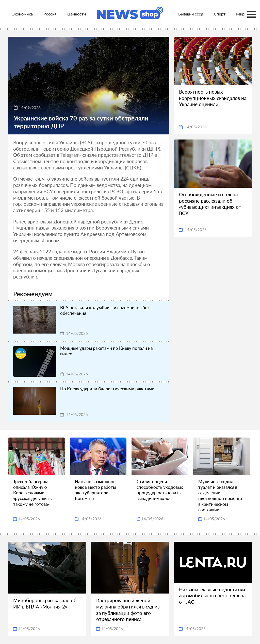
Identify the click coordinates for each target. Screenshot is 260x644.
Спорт (220, 14)
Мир (240, 14)
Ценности (77, 14)
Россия (50, 14)
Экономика (22, 14)
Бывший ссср (191, 14)
